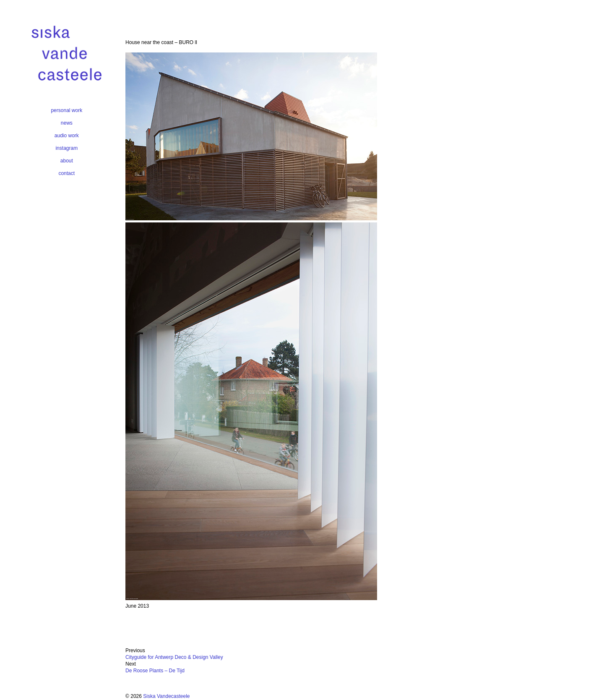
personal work (66, 110)
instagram (66, 148)
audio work (67, 136)
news (67, 123)
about (67, 161)
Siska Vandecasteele (166, 696)
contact (66, 173)
